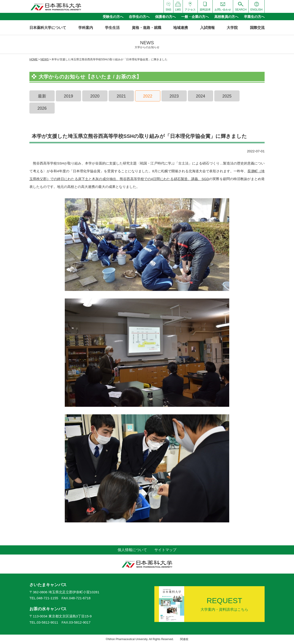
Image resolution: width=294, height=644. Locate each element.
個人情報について (132, 550)
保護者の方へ (165, 17)
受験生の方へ (113, 17)
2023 (174, 96)
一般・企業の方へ (195, 17)
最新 (42, 96)
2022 (148, 96)
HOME (34, 59)
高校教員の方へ (226, 17)
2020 (95, 96)
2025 (227, 96)
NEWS (45, 59)
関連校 (184, 639)
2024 (201, 96)
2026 (42, 108)
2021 (121, 96)
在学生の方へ (139, 17)
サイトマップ (165, 550)
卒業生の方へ (254, 17)
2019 (68, 96)
